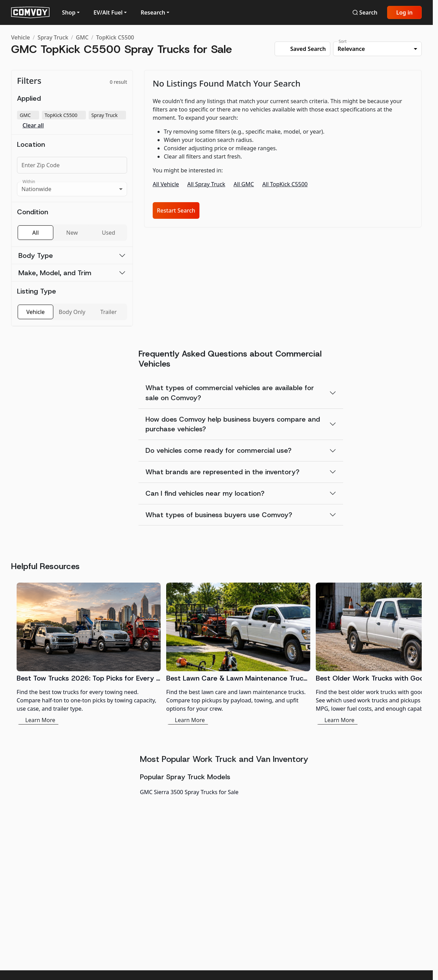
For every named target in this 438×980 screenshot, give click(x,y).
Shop (69, 12)
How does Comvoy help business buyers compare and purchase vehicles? (233, 424)
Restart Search (176, 210)
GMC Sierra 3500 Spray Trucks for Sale (189, 792)
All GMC (244, 184)
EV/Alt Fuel (108, 12)
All (35, 233)
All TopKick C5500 (285, 184)
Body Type (36, 255)
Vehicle (20, 37)
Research (153, 12)
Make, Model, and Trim (55, 273)
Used (108, 233)
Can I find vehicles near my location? (205, 493)
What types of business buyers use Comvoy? (219, 515)
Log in (404, 12)
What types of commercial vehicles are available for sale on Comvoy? (230, 393)
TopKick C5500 (115, 37)
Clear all (33, 125)
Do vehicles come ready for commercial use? (218, 450)
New (72, 233)
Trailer (109, 312)
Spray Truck (53, 37)
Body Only (72, 312)
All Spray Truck (206, 184)
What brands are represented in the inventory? (222, 472)
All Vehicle (166, 184)
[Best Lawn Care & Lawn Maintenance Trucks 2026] (238, 654)
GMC (82, 37)
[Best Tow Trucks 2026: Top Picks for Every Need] (89, 654)
